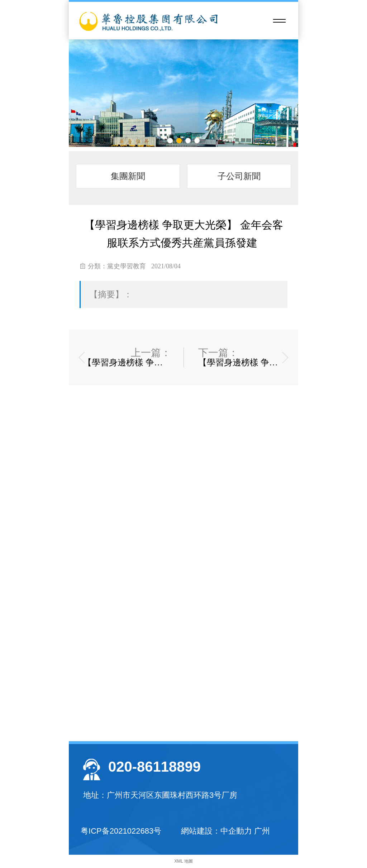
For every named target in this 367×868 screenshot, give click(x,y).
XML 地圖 (183, 861)
